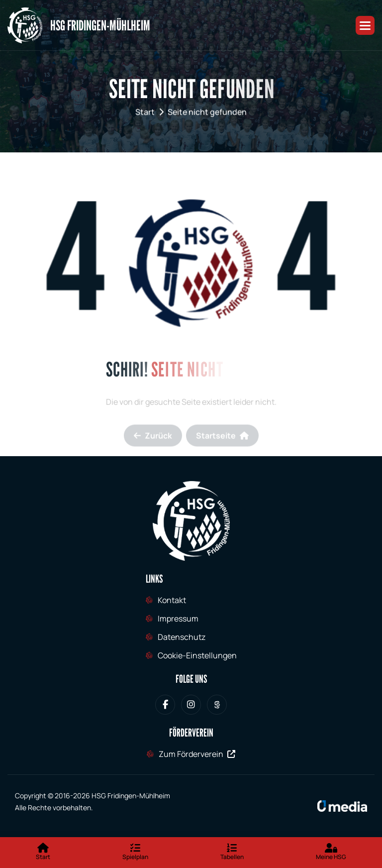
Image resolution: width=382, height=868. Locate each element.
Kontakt (172, 600)
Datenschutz (182, 637)
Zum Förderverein (197, 754)
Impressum (178, 619)
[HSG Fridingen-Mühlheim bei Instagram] (191, 705)
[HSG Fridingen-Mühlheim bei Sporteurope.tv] (217, 705)
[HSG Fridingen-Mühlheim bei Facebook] (165, 705)
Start (145, 114)
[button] (365, 25)
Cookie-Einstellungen (197, 655)
